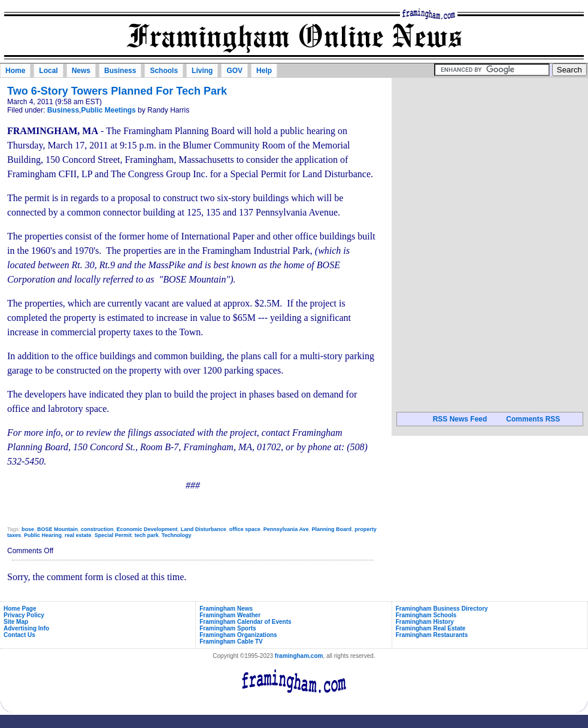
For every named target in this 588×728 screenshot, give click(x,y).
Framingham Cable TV (231, 641)
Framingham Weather (230, 615)
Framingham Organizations (238, 635)
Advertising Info (26, 628)
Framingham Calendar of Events (245, 622)
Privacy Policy (24, 615)
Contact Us (19, 635)
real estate (78, 535)
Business (120, 71)
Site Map (16, 622)
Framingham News (226, 609)
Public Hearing (43, 535)
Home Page (20, 609)
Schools (164, 71)
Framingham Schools (426, 615)
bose (28, 529)
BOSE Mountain (57, 529)
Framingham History (425, 622)
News (81, 71)
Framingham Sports (228, 628)
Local (48, 71)
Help (264, 71)
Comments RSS (533, 419)
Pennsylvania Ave (286, 529)
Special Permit (113, 535)
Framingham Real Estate (431, 628)
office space (245, 529)
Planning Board (332, 529)
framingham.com (299, 656)
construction (97, 529)
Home (15, 71)
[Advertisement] (490, 155)
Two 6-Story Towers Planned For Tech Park (117, 91)
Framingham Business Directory (442, 609)
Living (202, 71)
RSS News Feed (460, 419)
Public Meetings (108, 110)
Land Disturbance (204, 529)
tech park (147, 535)
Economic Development (147, 529)
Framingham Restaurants (432, 635)
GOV (234, 71)
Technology (177, 535)
